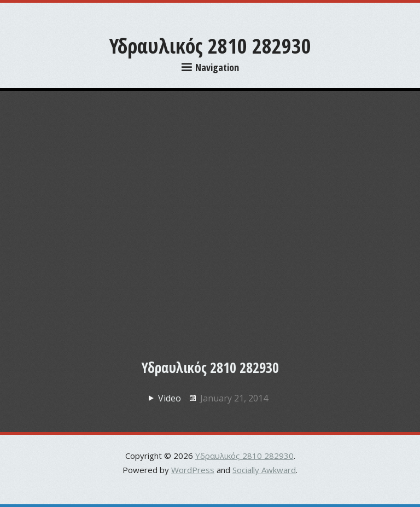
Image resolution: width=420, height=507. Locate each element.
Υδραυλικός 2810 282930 (210, 45)
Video (170, 398)
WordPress (193, 470)
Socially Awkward (264, 470)
